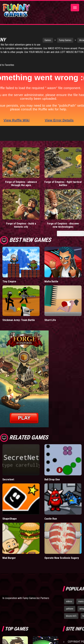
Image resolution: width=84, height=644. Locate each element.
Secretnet (8, 475)
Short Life (50, 316)
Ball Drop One (52, 475)
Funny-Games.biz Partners (36, 594)
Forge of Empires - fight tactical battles (63, 179)
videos (69, 597)
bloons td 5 (71, 612)
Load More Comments (70, 229)
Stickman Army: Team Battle (19, 316)
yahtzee (70, 604)
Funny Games (62, 40)
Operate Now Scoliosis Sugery (62, 553)
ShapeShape (10, 514)
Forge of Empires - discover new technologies (63, 221)
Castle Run (51, 514)
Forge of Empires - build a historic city (21, 221)
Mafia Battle (51, 277)
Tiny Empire (9, 277)
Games (44, 40)
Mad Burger (9, 553)
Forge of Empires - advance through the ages (21, 179)
